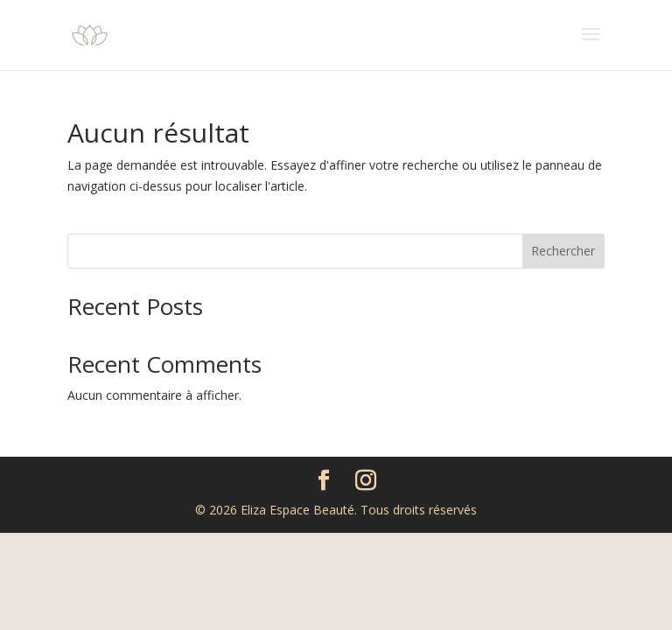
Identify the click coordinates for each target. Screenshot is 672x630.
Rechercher (563, 251)
